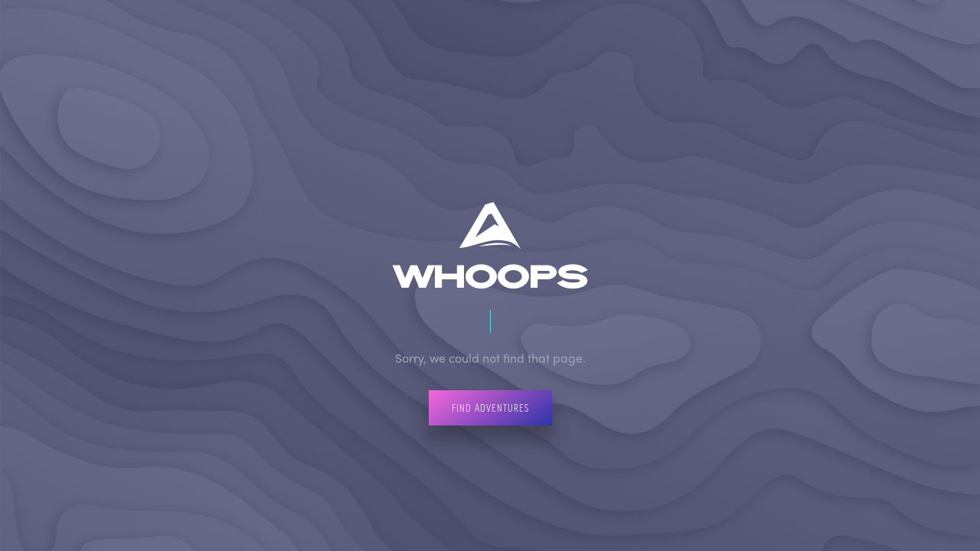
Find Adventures (490, 408)
